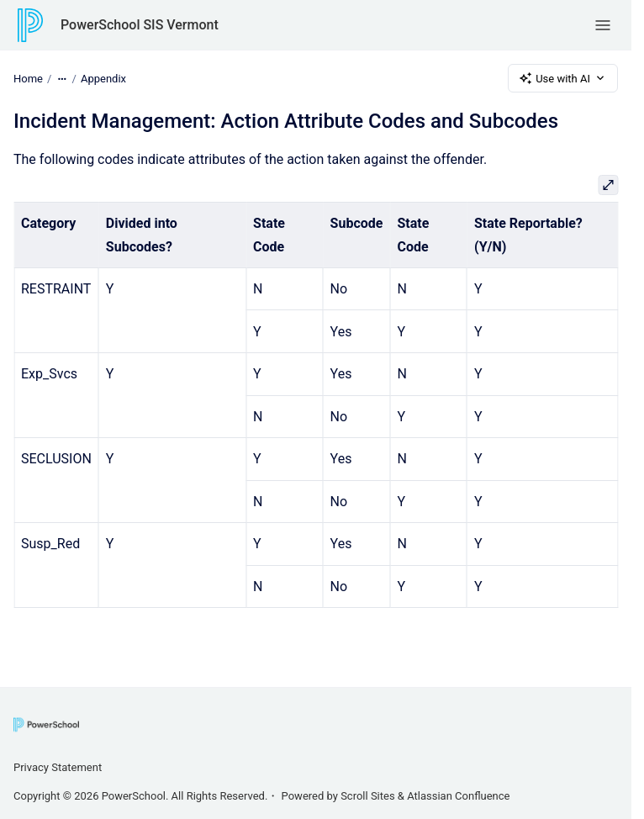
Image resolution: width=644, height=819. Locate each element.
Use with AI (563, 78)
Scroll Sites (368, 796)
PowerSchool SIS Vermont (140, 25)
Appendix (103, 78)
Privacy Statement (58, 767)
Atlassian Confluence (458, 796)
